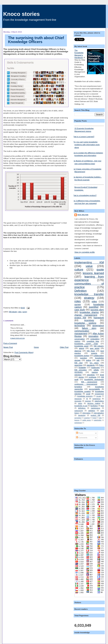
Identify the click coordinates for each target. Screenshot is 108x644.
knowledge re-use (81, 406)
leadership (95, 367)
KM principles (81, 370)
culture (79, 269)
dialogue (78, 351)
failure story (89, 328)
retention (78, 375)
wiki (98, 360)
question (84, 358)
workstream (78, 423)
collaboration (99, 355)
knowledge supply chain (86, 344)
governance (98, 326)
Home (36, 347)
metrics (77, 341)
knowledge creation (83, 391)
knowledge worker (82, 355)
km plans (94, 363)
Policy (101, 365)
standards (91, 365)
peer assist (95, 348)
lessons (77, 420)
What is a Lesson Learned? (83, 137)
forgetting (78, 387)
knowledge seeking (85, 323)
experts (94, 353)
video (94, 301)
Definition (80, 291)
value (89, 266)
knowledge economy (85, 396)
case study (80, 310)
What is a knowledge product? (84, 195)
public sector (87, 420)
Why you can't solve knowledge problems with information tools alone (86, 145)
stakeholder (98, 420)
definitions (82, 408)
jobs (100, 418)
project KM (80, 318)
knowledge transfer (89, 294)
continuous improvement (86, 384)
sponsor (88, 401)
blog (102, 406)
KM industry (13, 312)
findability (82, 367)
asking (82, 348)
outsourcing (79, 411)
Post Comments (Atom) (24, 352)
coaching (87, 418)
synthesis (92, 377)
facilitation (94, 406)
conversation (80, 339)
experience (97, 399)
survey (25, 312)
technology (80, 326)
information (86, 413)
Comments (82, 438)
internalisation (99, 413)
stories (81, 377)
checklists (91, 375)
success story (97, 310)
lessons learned (93, 273)
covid (88, 394)
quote (100, 269)
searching (78, 365)
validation (92, 411)
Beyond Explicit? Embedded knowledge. (89, 188)
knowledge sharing (89, 312)
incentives (89, 320)
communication (82, 331)
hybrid (94, 418)
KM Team (91, 351)
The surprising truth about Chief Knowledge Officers (36, 40)
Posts (80, 433)
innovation (93, 336)
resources (78, 399)
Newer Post (8, 347)
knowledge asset (81, 346)
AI (87, 399)
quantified (94, 307)
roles (20, 312)
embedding (95, 339)
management (81, 334)
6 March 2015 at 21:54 (17, 338)
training (95, 372)
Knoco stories (21, 14)
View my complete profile (85, 252)
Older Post (64, 347)
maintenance (95, 408)
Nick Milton (83, 215)
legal (102, 375)
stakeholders (99, 401)
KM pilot (78, 363)
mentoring (82, 415)
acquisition (78, 418)
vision (80, 403)
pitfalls (96, 370)
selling (89, 360)
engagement (99, 394)
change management (86, 315)
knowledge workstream (94, 379)
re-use (99, 396)
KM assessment (89, 382)
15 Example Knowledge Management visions (89, 129)
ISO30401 (79, 372)
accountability (95, 389)
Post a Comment (10, 343)
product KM (95, 415)
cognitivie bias (93, 341)
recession (78, 401)
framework (99, 318)
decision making (94, 403)
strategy (89, 298)
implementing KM (89, 262)
